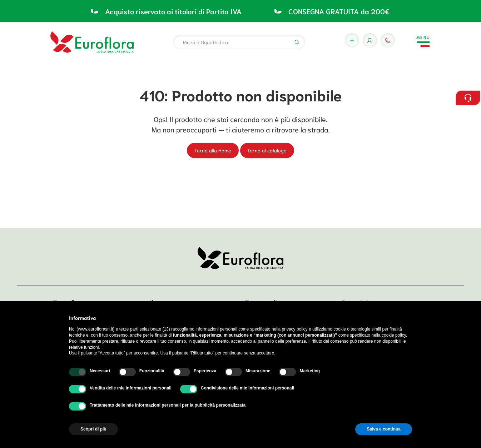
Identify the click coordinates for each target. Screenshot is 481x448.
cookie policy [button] (394, 335)
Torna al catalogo (267, 150)
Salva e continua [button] (384, 429)
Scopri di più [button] (93, 429)
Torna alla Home (213, 150)
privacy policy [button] (295, 329)
